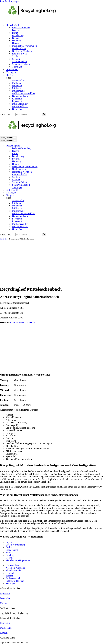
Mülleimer (17, 86)
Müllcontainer (19, 91)
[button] (21, 25)
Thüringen (17, 67)
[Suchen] (28, 115)
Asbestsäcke (18, 80)
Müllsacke (17, 88)
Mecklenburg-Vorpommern (25, 46)
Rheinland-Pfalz (20, 54)
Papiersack (17, 101)
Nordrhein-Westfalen (22, 51)
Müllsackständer (20, 104)
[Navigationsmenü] (9, 138)
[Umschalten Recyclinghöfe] (50, 146)
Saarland (16, 56)
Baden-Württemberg (22, 28)
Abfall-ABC (12, 69)
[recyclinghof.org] (36, 20)
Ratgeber (11, 75)
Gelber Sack (18, 109)
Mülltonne (17, 83)
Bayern (16, 30)
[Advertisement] (51, 262)
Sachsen (16, 59)
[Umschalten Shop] (50, 198)
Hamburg (17, 41)
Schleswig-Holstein (21, 64)
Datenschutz (6, 598)
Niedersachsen (19, 48)
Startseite (4, 239)
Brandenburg (18, 35)
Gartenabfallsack (20, 96)
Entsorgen (11, 72)
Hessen (16, 43)
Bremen (16, 38)
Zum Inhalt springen (9, 1)
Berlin (15, 33)
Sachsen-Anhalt (19, 62)
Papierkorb (17, 99)
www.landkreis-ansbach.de (23, 323)
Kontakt (4, 603)
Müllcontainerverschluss (24, 93)
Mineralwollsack (20, 106)
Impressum (5, 593)
